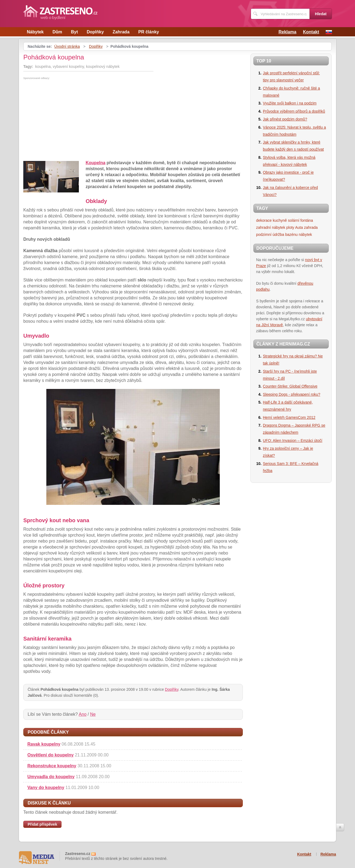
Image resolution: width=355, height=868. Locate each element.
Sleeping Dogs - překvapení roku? (292, 394)
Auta (299, 227)
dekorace (264, 220)
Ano (83, 714)
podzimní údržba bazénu (277, 235)
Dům (57, 32)
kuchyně (280, 220)
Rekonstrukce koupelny (52, 766)
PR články (149, 32)
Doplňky (95, 32)
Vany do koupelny (46, 788)
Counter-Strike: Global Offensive (290, 386)
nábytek (305, 235)
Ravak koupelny (44, 744)
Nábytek (35, 32)
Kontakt (311, 32)
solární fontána (301, 220)
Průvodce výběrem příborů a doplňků (294, 111)
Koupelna (96, 163)
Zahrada (121, 32)
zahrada (311, 227)
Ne (93, 714)
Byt (75, 32)
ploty (290, 227)
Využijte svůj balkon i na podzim (290, 103)
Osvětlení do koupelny (51, 755)
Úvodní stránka (67, 46)
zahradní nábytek (271, 227)
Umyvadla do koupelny (51, 777)
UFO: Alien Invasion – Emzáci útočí (293, 441)
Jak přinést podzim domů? (285, 119)
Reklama (288, 32)
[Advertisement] (69, 120)
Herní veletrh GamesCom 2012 (289, 417)
